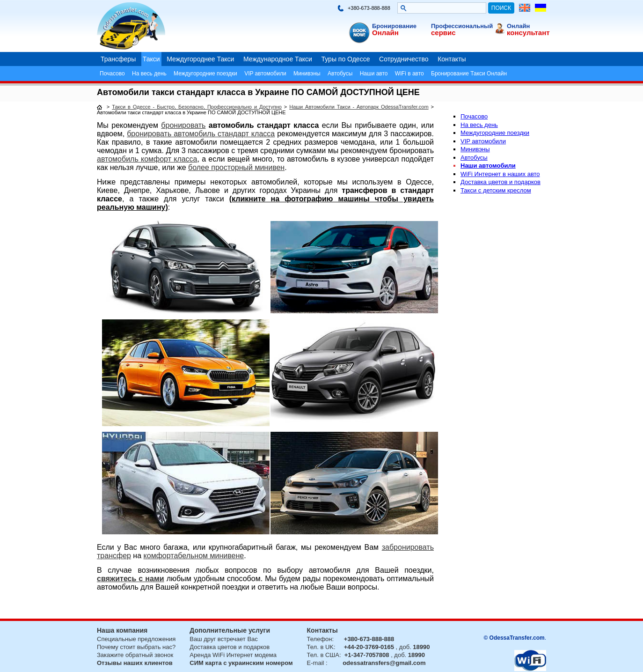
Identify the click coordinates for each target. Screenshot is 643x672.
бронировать (183, 125)
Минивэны (307, 74)
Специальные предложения (136, 639)
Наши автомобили (488, 166)
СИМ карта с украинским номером (241, 663)
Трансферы (118, 59)
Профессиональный (462, 26)
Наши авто (374, 74)
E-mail (316, 663)
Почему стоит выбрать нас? (136, 647)
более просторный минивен (236, 167)
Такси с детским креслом (496, 190)
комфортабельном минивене (194, 556)
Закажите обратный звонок (135, 655)
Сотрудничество (404, 59)
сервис (443, 33)
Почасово (112, 74)
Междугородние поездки (205, 74)
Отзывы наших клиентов (135, 663)
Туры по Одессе (346, 59)
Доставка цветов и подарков (501, 182)
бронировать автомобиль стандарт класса (201, 134)
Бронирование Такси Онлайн (469, 74)
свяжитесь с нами (131, 579)
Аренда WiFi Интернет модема (233, 655)
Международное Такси (278, 59)
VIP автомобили (265, 74)
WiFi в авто (409, 74)
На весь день (149, 74)
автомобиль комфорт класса (147, 159)
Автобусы (340, 74)
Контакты (452, 59)
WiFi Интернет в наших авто (500, 174)
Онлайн (385, 33)
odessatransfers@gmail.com (384, 663)
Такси (151, 59)
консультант (528, 33)
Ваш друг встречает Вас (223, 639)
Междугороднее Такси (200, 59)
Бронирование (394, 26)
